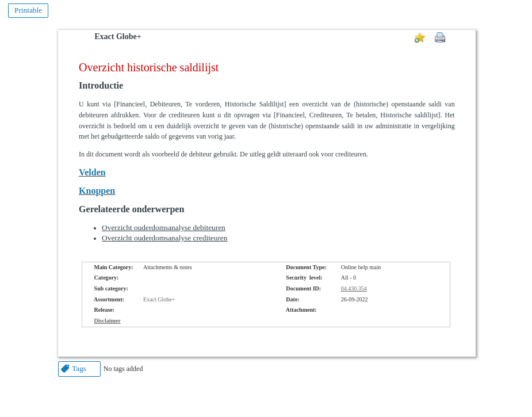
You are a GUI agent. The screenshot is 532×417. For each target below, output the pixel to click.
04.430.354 (354, 288)
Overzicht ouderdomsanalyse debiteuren (164, 227)
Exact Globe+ (118, 37)
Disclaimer (108, 321)
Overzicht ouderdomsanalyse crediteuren (164, 238)
